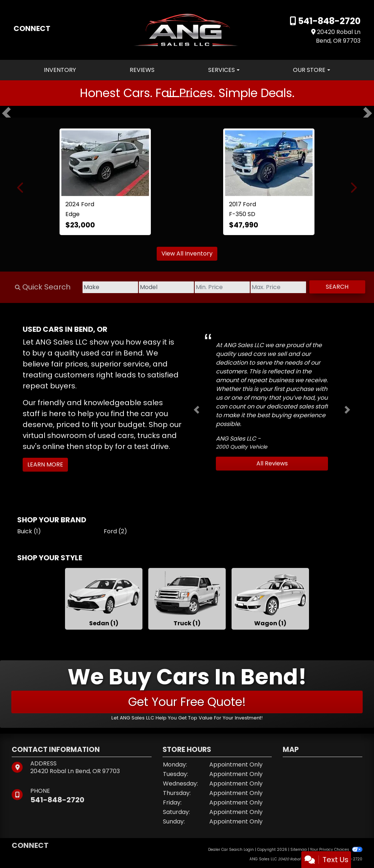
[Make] (99, 287)
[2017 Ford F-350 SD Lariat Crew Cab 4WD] (269, 163)
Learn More (45, 464)
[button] (6, 113)
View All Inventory (187, 254)
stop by (99, 446)
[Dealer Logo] (187, 29)
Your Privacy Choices (336, 850)
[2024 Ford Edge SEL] (105, 163)
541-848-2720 (328, 21)
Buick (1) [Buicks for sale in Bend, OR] (29, 531)
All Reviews (272, 463)
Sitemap (299, 850)
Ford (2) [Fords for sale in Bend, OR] (115, 531)
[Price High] (275, 287)
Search (336, 287)
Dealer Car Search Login (231, 850)
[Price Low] (216, 287)
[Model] (158, 287)
